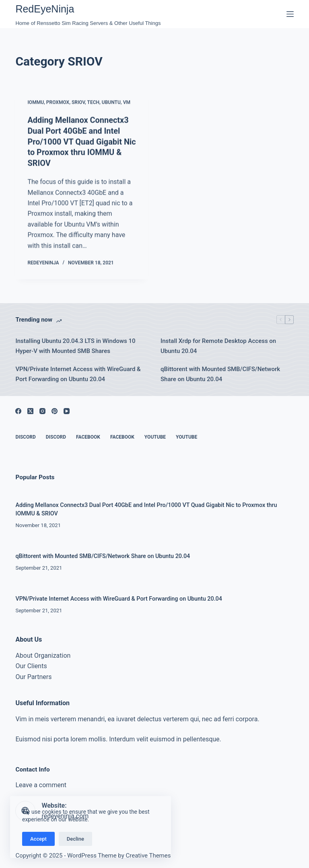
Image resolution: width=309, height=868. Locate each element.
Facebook (88, 435)
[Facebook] (18, 409)
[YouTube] (67, 409)
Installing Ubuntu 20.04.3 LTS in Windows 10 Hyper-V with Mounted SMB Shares (75, 344)
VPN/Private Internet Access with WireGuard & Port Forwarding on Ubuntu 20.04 (78, 372)
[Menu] (290, 14)
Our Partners (33, 675)
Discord (25, 435)
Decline (75, 839)
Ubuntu (111, 103)
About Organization (43, 654)
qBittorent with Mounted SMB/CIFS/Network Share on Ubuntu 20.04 (220, 372)
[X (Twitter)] (30, 409)
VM (127, 103)
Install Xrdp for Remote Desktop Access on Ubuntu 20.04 (218, 344)
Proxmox (58, 103)
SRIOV (78, 103)
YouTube (155, 435)
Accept (38, 839)
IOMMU (36, 103)
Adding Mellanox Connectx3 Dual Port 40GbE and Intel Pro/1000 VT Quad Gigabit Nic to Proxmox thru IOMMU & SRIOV (82, 142)
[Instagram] (42, 409)
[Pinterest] (55, 409)
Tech (94, 103)
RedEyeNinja (45, 9)
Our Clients (31, 664)
